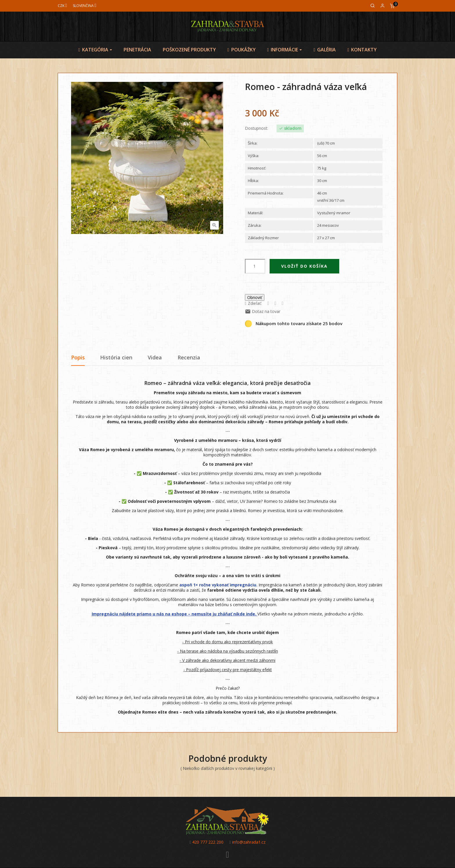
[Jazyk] (85, 6)
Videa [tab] (155, 357)
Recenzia (189, 357)
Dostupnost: (257, 128)
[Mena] (62, 6)
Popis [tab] (78, 357)
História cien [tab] (116, 357)
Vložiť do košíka (304, 266)
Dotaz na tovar (263, 311)
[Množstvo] (255, 266)
